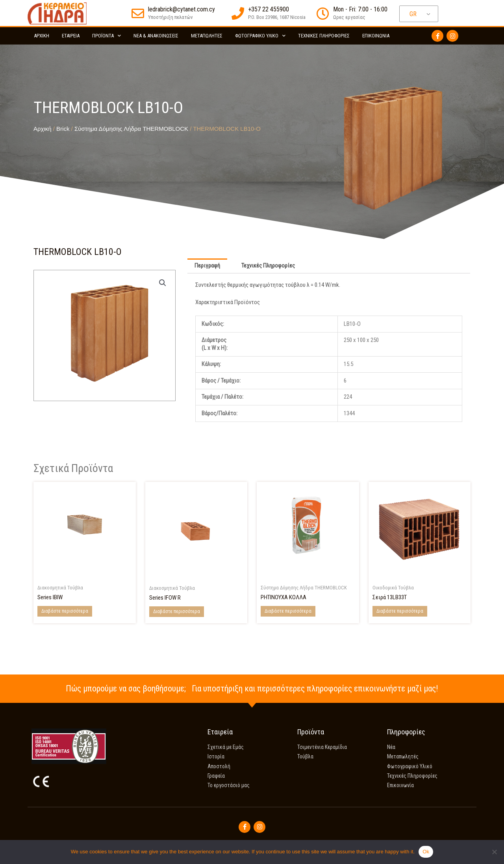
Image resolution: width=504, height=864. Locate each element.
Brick (63, 129)
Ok (426, 852)
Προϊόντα (107, 36)
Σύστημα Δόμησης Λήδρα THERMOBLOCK (131, 129)
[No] (494, 852)
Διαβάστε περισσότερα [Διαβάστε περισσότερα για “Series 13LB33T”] (400, 611)
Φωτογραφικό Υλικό (260, 36)
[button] (163, 283)
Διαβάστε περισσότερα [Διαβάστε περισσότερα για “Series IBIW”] (65, 611)
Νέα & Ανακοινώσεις (156, 36)
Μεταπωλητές (207, 36)
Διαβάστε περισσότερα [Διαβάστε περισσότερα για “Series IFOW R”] (177, 611)
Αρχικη (42, 36)
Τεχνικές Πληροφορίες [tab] (268, 266)
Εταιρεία (71, 36)
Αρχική (43, 129)
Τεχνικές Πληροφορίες (324, 36)
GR (413, 14)
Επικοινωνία (376, 36)
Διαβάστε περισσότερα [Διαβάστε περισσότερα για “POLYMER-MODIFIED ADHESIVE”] (288, 611)
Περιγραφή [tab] (207, 266)
